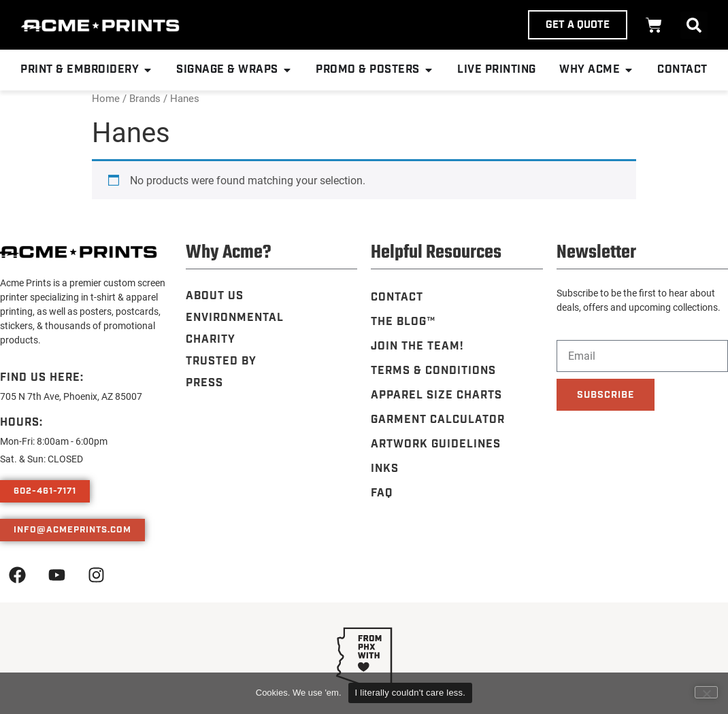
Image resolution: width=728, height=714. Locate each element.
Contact (397, 297)
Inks (385, 469)
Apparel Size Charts (436, 395)
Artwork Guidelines (436, 444)
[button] (694, 25)
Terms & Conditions (433, 371)
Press (204, 383)
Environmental (235, 318)
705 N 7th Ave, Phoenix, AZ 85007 (71, 396)
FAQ (382, 493)
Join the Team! (417, 346)
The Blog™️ (403, 322)
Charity (211, 340)
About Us (215, 296)
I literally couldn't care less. (411, 693)
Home (106, 98)
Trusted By (221, 361)
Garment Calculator (438, 420)
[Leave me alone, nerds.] (706, 692)
